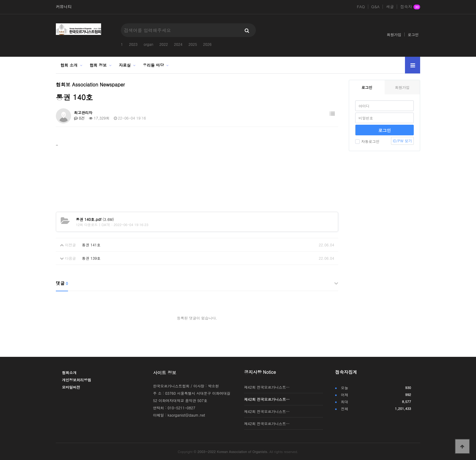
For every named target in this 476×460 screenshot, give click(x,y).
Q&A (376, 7)
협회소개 (69, 372)
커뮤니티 (64, 7)
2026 (207, 44)
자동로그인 (367, 141)
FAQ (361, 7)
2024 (178, 44)
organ (148, 44)
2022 (164, 44)
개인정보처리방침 (76, 380)
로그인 (413, 34)
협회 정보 (98, 65)
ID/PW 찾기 (402, 141)
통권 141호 (91, 245)
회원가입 (394, 34)
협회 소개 (69, 65)
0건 (79, 118)
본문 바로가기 (0, 0)
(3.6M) (95, 219)
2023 (133, 44)
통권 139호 (91, 258)
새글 (390, 7)
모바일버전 (71, 387)
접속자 (410, 7)
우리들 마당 (153, 65)
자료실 (125, 65)
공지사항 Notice (260, 372)
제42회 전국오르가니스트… (267, 387)
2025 (193, 44)
